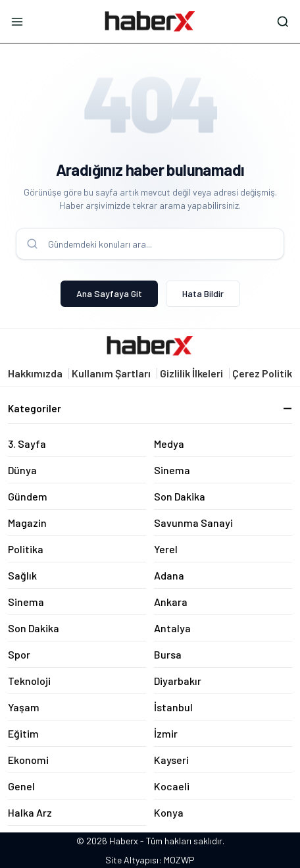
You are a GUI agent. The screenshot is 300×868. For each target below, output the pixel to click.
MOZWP (179, 860)
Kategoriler (150, 408)
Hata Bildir (203, 293)
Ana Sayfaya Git (109, 293)
